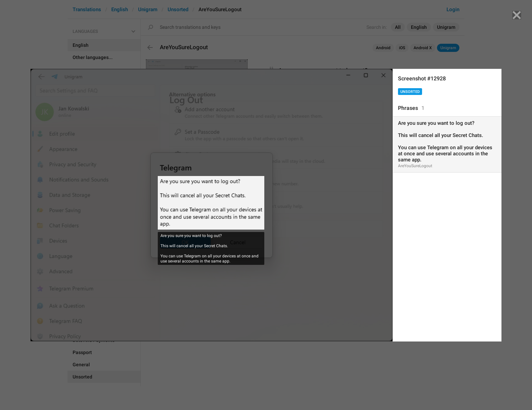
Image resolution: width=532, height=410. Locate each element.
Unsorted (410, 92)
